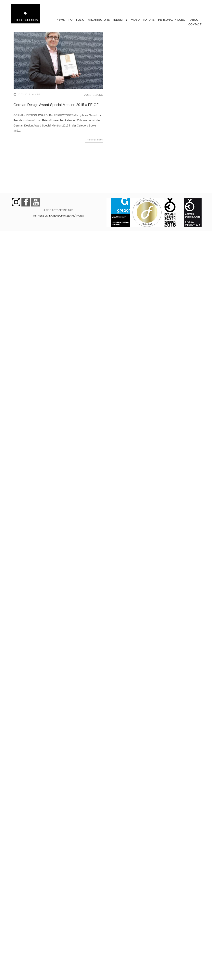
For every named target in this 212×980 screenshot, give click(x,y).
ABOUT (195, 20)
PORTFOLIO (76, 20)
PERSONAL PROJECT (173, 20)
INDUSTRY (120, 20)
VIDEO (135, 20)
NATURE (149, 20)
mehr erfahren (95, 140)
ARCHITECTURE (99, 20)
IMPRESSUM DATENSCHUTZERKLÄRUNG (58, 216)
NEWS (61, 20)
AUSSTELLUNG (94, 95)
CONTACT (195, 24)
